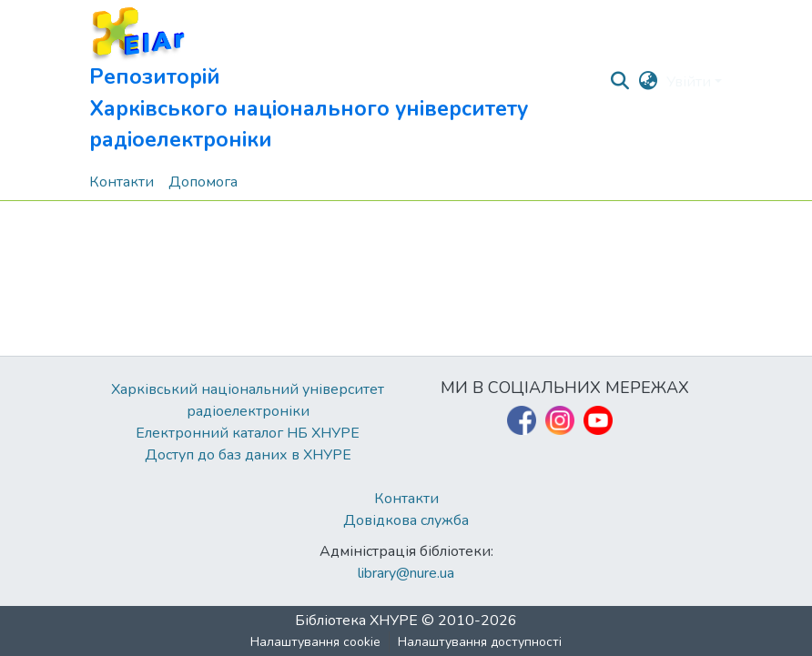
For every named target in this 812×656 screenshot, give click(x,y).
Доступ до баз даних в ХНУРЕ (248, 455)
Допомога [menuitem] (203, 182)
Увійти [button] (690, 82)
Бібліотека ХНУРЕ (356, 621)
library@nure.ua (406, 573)
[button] (349, 82)
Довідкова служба (406, 520)
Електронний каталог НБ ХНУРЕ (248, 433)
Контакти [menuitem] (122, 182)
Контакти (406, 499)
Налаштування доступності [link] (480, 642)
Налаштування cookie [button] (315, 642)
